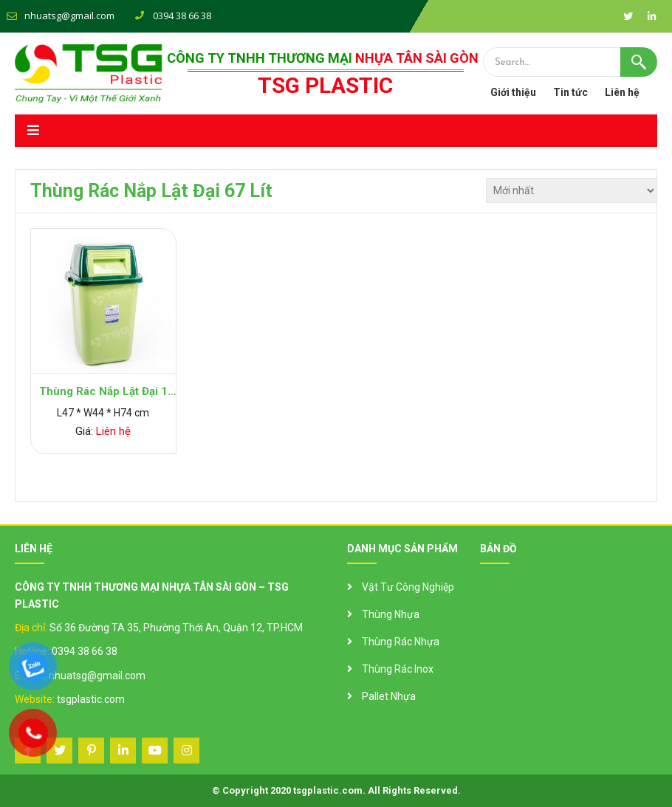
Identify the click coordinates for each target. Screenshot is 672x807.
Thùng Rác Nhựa (401, 642)
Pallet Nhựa (389, 696)
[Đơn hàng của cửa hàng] (572, 190)
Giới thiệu (513, 92)
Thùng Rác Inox (398, 669)
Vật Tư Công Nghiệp (408, 587)
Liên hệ (622, 92)
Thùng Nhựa (391, 614)
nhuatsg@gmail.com (69, 16)
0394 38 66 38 (85, 651)
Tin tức (570, 92)
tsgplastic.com (91, 699)
